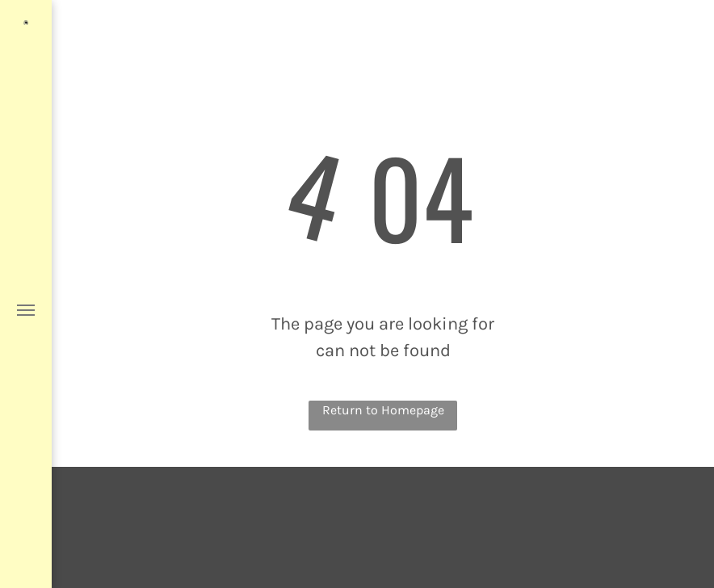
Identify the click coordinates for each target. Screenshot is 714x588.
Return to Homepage (383, 410)
